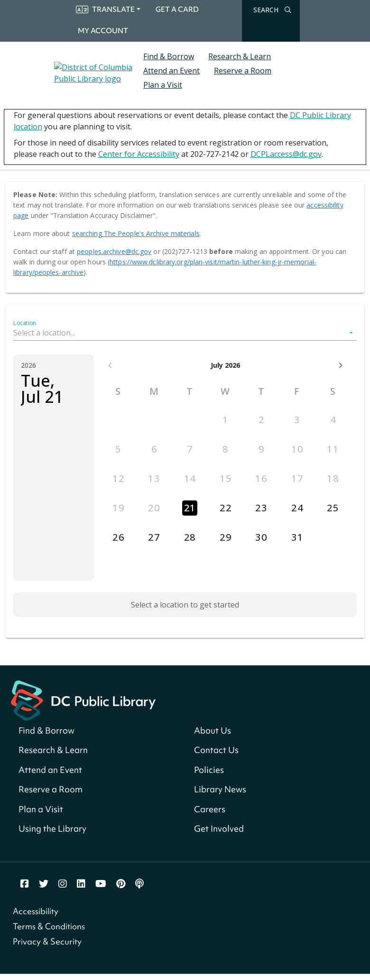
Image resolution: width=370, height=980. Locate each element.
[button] (185, 333)
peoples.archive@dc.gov (114, 251)
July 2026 (225, 365)
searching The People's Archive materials (136, 233)
